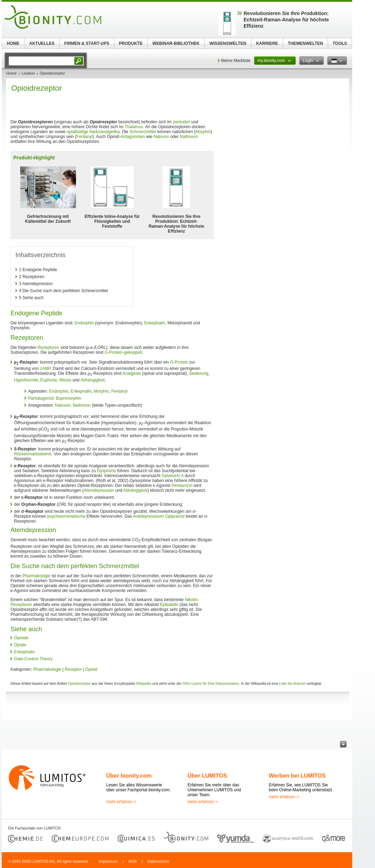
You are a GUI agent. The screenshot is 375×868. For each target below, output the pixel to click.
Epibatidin (169, 605)
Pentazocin (182, 485)
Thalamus (134, 127)
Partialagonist (41, 398)
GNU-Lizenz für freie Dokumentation (211, 684)
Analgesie (132, 373)
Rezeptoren (48, 347)
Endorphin (84, 323)
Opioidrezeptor (79, 684)
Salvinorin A (173, 476)
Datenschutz (158, 861)
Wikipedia (144, 684)
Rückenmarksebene (33, 454)
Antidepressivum (148, 516)
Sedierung (199, 373)
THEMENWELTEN (305, 43)
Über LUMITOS (207, 776)
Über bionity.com (129, 776)
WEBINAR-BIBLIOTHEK (176, 43)
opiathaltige (77, 132)
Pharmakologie (36, 576)
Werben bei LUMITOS (297, 776)
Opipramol (175, 516)
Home (11, 73)
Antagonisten (133, 137)
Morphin (203, 132)
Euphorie (49, 380)
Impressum (108, 861)
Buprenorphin (68, 398)
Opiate (20, 645)
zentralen (181, 122)
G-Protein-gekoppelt (123, 352)
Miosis (65, 380)
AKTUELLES (42, 43)
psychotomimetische (66, 516)
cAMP (45, 368)
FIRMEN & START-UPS (87, 43)
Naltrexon (189, 137)
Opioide (21, 638)
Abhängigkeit (92, 380)
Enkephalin (155, 323)
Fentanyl (84, 137)
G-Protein (179, 362)
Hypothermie (26, 380)
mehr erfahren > (121, 802)
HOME (13, 43)
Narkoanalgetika (105, 132)
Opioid (91, 669)
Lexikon (28, 73)
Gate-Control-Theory (33, 659)
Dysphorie (107, 471)
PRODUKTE (131, 43)
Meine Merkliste (236, 61)
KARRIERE (267, 43)
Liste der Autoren (293, 684)
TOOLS (340, 43)
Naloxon (161, 137)
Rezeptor (73, 669)
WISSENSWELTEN (228, 43)
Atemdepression (99, 490)
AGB (133, 861)
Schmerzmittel (143, 132)
